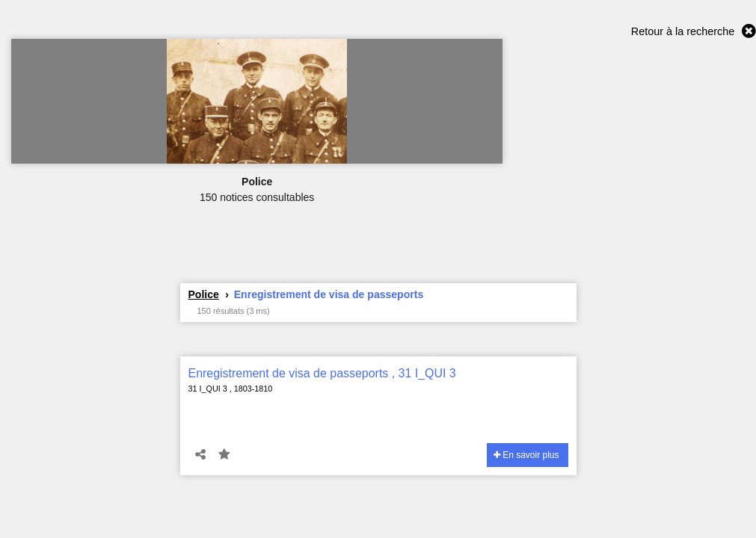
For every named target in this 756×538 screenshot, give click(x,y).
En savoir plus (526, 455)
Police (204, 294)
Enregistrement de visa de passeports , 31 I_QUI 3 (322, 373)
